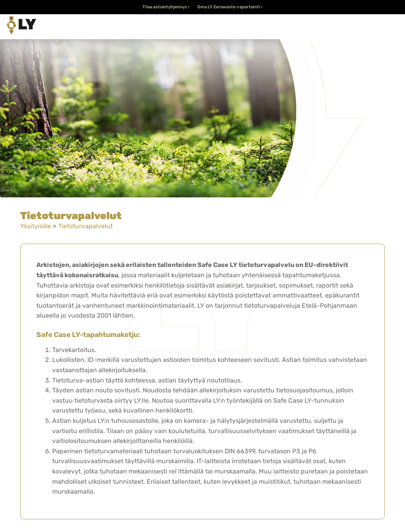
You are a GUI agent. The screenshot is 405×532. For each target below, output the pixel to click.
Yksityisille (36, 226)
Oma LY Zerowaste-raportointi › (230, 7)
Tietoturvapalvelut (85, 226)
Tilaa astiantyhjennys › (166, 7)
